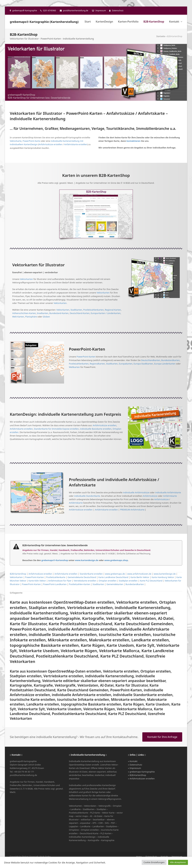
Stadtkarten (76, 310)
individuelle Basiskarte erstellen (96, 429)
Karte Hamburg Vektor (163, 577)
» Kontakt (133, 761)
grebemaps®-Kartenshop (55, 560)
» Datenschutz (135, 765)
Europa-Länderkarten (165, 364)
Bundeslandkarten (170, 360)
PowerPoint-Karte (31, 141)
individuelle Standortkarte (87, 496)
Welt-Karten (18, 317)
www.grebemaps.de (115, 574)
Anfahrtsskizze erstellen (50, 144)
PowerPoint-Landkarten (55, 584)
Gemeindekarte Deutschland (82, 577)
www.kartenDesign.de (165, 574)
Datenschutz (118, 11)
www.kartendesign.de (87, 560)
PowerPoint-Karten (86, 357)
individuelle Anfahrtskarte (168, 492)
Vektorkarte (16, 141)
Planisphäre (31, 317)
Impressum (101, 11)
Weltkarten (74, 367)
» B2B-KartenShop (137, 775)
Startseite (161, 36)
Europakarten (126, 364)
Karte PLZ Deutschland (151, 581)
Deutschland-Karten (80, 313)
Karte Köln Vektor (37, 581)
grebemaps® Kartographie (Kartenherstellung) (44, 22)
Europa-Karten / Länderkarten (106, 313)
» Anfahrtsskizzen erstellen (141, 779)
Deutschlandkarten (151, 360)
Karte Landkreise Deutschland (113, 577)
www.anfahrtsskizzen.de (139, 574)
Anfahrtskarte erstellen (76, 144)
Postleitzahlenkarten (93, 310)
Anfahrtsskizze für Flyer (60, 581)
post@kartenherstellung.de (76, 11)
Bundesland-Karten (59, 313)
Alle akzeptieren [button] (178, 862)
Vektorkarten (26, 279)
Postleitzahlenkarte (56, 577)
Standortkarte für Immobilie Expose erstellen (56, 429)
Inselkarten (43, 313)
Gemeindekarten (115, 584)
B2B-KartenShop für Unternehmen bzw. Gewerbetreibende (55, 545)
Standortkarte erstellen (91, 574)
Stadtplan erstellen (128, 581)
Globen (46, 317)
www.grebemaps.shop (116, 560)
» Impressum (134, 768)
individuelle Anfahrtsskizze (136, 492)
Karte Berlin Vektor (140, 577)
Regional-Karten (113, 310)
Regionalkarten (97, 364)
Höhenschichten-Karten (24, 313)
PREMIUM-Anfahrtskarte (132, 510)
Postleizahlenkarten (79, 364)
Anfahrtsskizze (150, 496)
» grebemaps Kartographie (141, 772)
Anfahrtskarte (170, 496)
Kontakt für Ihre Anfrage (162, 737)
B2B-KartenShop (18, 574)
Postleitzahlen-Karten (80, 584)
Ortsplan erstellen (108, 581)
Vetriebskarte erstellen (85, 581)
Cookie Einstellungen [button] (154, 862)
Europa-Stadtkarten (143, 364)
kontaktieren (134, 141)
